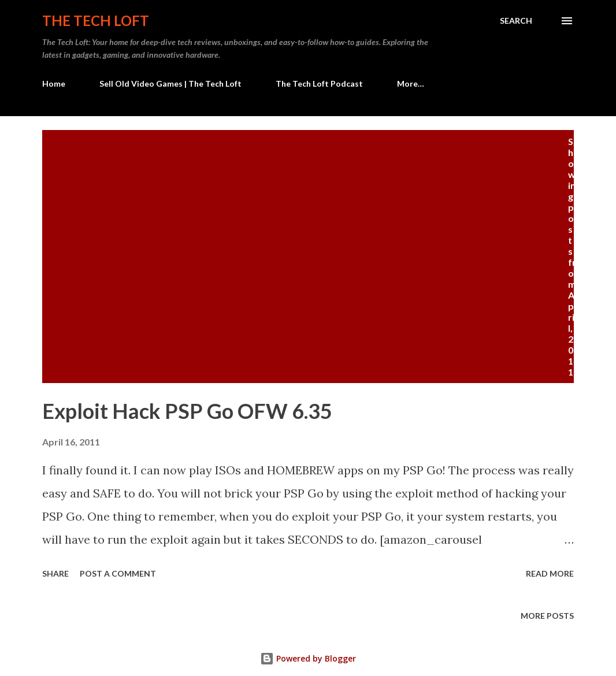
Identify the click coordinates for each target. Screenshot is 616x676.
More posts (547, 616)
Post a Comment (118, 573)
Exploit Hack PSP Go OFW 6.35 (187, 411)
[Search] (516, 21)
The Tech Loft (96, 21)
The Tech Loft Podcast (319, 83)
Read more (550, 573)
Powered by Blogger (308, 658)
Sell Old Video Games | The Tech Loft (170, 83)
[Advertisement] (308, 222)
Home (54, 83)
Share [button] (55, 573)
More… (411, 83)
